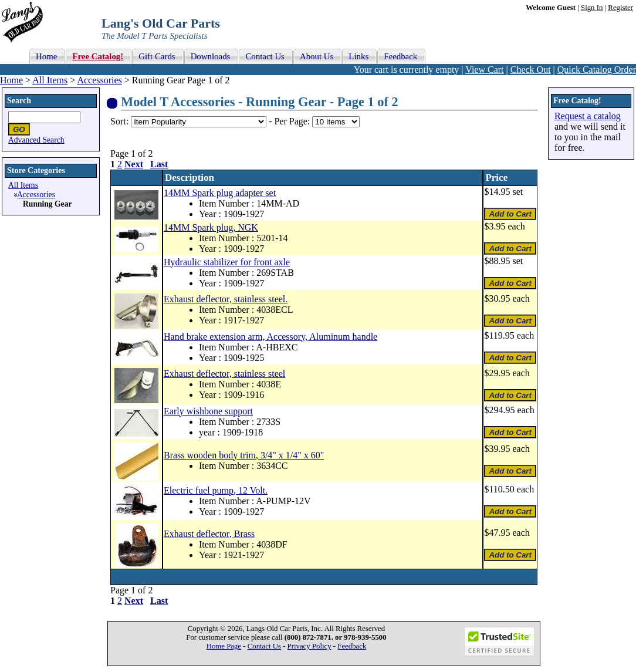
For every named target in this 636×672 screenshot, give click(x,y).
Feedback (352, 646)
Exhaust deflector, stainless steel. (226, 299)
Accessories (99, 80)
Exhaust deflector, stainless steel (224, 374)
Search (19, 101)
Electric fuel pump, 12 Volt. (216, 490)
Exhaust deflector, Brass (209, 534)
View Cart (484, 70)
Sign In (592, 8)
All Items (50, 80)
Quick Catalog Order (597, 70)
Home (11, 80)
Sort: (119, 121)
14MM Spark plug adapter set (220, 193)
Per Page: (293, 121)
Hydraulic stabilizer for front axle (227, 262)
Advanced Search (36, 140)
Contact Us (264, 646)
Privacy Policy (309, 646)
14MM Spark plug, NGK (211, 227)
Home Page (224, 646)
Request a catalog (588, 116)
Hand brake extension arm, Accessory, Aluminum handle (270, 337)
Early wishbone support (208, 411)
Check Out (531, 70)
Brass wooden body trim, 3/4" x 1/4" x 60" (244, 455)
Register (620, 8)
